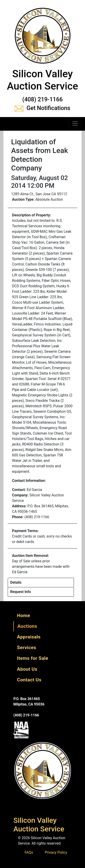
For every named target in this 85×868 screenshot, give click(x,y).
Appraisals (29, 637)
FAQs (29, 852)
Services (27, 648)
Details (16, 582)
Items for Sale (33, 658)
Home (24, 615)
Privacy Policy (56, 852)
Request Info (21, 592)
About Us (27, 669)
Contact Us (29, 680)
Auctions (27, 626)
